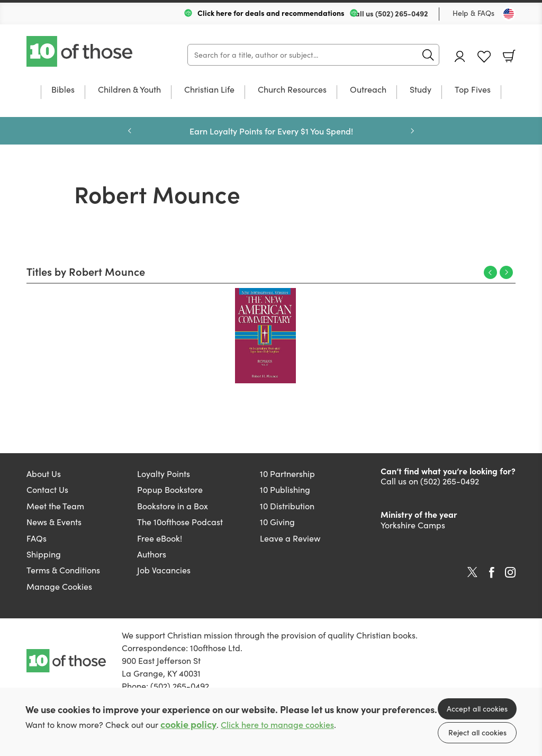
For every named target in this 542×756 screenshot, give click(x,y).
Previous (490, 272)
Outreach (368, 90)
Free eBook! (160, 538)
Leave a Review (290, 538)
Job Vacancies (164, 570)
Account (460, 56)
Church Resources (292, 90)
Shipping (44, 554)
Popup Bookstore (170, 489)
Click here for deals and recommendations (271, 13)
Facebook (492, 573)
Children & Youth (129, 90)
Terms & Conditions (63, 570)
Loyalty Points (164, 474)
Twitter (472, 572)
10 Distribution (287, 506)
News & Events (54, 522)
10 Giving (277, 522)
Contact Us (47, 489)
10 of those (80, 51)
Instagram (510, 572)
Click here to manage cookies (277, 724)
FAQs (37, 538)
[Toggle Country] (509, 14)
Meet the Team (55, 506)
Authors (152, 554)
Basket (509, 56)
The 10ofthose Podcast (180, 522)
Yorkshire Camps (413, 525)
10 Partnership (287, 474)
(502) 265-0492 (402, 13)
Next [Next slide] (412, 131)
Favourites (484, 57)
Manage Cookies (59, 586)
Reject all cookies (477, 732)
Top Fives (473, 90)
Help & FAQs (473, 13)
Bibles (63, 90)
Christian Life (209, 90)
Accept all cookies (477, 709)
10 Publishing (285, 489)
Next (506, 272)
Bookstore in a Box (173, 506)
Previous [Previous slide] (130, 131)
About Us (44, 474)
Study (421, 90)
